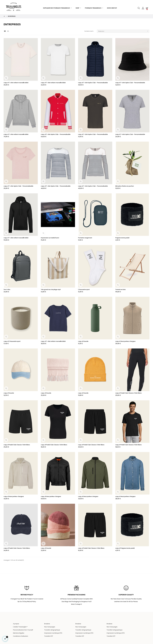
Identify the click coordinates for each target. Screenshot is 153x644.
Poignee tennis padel (122, 236)
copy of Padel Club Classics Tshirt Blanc (129, 391)
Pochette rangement (85, 236)
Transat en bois (120, 287)
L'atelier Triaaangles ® (20, 625)
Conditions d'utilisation (21, 634)
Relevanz (124, 29)
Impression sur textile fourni (50, 236)
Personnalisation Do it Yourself (23, 628)
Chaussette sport (84, 287)
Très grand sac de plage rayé (51, 287)
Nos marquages (50, 625)
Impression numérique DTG (53, 631)
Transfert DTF (49, 634)
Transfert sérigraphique (52, 628)
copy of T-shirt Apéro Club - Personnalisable (93, 80)
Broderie (47, 622)
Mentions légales (19, 631)
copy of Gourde (83, 339)
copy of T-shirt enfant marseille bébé (16, 80)
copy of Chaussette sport (12, 339)
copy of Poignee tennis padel (125, 546)
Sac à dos (7, 287)
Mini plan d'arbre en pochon (125, 184)
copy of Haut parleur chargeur (125, 339)
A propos (16, 622)
